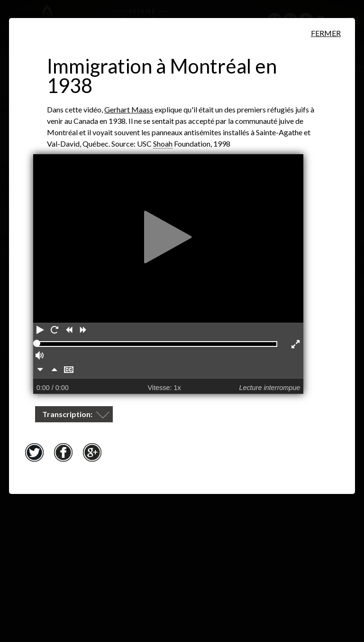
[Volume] (40, 356)
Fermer (326, 33)
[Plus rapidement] (55, 371)
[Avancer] (83, 331)
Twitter (34, 452)
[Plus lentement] (40, 371)
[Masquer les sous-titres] (69, 371)
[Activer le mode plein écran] (296, 345)
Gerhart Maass (129, 109)
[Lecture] (40, 331)
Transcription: (68, 414)
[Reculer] (69, 331)
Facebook (63, 452)
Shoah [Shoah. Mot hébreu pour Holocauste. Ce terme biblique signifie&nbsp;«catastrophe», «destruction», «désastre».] (163, 144)
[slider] (37, 343)
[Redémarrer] (55, 331)
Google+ (92, 452)
